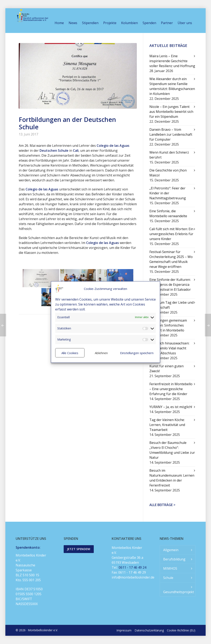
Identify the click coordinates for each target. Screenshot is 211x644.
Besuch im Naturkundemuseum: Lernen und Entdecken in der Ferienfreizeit (172, 478)
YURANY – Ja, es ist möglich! (171, 407)
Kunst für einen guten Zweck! (166, 369)
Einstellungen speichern (137, 353)
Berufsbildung (174, 559)
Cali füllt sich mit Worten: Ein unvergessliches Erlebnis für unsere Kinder (171, 234)
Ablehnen (101, 353)
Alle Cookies (70, 353)
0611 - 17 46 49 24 (132, 567)
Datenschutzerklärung (149, 630)
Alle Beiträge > (162, 505)
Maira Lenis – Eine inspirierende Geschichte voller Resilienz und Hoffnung (172, 61)
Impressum (124, 630)
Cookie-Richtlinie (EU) (181, 630)
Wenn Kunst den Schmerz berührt (169, 155)
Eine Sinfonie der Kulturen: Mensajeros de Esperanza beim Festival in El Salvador (170, 285)
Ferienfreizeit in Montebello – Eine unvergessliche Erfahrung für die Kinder (171, 389)
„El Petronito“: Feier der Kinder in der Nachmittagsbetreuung (168, 193)
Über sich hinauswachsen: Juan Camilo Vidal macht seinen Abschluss (169, 348)
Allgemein (171, 550)
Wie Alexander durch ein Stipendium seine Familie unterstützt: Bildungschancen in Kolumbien (172, 86)
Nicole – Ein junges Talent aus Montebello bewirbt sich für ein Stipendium (171, 112)
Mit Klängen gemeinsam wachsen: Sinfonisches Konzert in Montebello (168, 325)
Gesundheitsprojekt (179, 592)
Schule (168, 578)
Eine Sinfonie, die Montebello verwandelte (168, 213)
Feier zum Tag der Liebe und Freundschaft (171, 305)
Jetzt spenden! (79, 549)
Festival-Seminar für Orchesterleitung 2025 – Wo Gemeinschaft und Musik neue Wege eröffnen (171, 259)
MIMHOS (170, 568)
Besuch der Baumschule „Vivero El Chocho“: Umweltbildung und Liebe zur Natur (172, 450)
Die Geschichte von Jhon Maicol (168, 173)
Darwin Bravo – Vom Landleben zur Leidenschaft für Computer (171, 134)
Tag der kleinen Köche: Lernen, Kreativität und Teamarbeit (167, 425)
